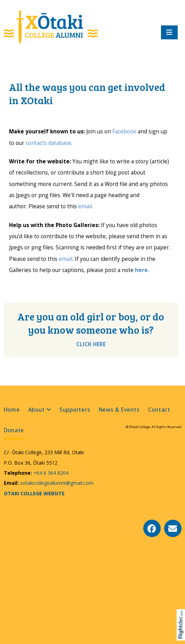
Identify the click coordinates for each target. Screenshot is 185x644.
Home (12, 410)
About (37, 410)
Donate (14, 430)
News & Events (119, 410)
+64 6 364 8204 (50, 473)
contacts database (49, 143)
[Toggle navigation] (169, 32)
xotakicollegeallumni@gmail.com (56, 483)
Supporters (75, 410)
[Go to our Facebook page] (152, 528)
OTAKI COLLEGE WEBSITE (34, 493)
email (85, 206)
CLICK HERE (91, 344)
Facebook (124, 131)
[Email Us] (173, 528)
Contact (159, 410)
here (141, 270)
